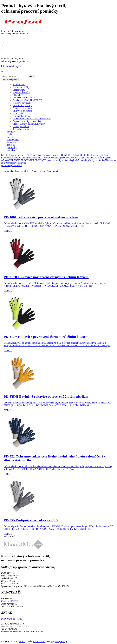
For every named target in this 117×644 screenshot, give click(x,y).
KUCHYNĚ (19, 113)
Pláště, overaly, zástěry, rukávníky (29, 124)
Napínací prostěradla (23, 108)
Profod (22, 641)
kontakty (11, 150)
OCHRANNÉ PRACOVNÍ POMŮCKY (32, 119)
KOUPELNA (19, 85)
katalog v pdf (13, 140)
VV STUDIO (39, 641)
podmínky (12, 147)
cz (2, 71)
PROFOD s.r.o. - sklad (12, 619)
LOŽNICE (18, 95)
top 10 (10, 137)
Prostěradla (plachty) (23, 105)
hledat (31, 76)
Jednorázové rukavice (23, 129)
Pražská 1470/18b (10, 601)
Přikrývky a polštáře (22, 111)
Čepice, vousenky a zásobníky (27, 121)
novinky (11, 132)
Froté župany (19, 90)
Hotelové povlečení (22, 103)
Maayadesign (61, 641)
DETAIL (8, 231)
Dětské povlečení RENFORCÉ (27, 100)
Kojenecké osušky (21, 92)
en (5, 71)
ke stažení (12, 142)
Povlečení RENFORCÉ (24, 98)
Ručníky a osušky (21, 87)
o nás (9, 134)
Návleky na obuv (21, 126)
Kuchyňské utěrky (21, 116)
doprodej (11, 145)
